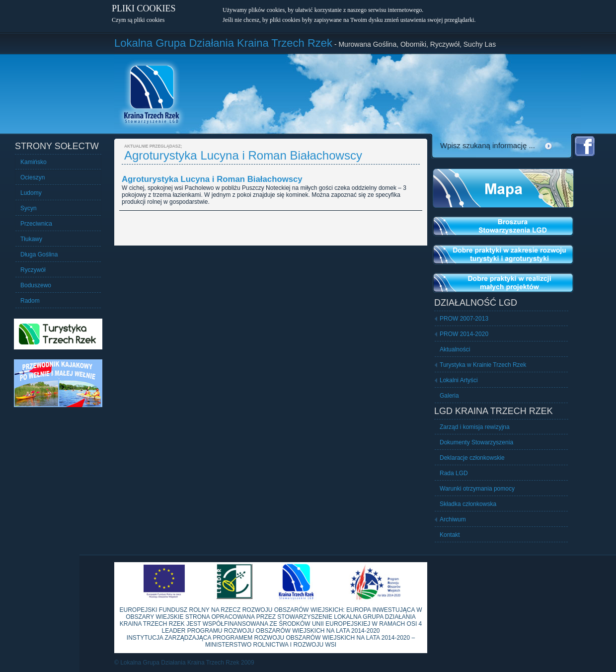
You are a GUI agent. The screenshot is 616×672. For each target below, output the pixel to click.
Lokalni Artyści (459, 380)
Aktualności (455, 349)
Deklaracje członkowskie (472, 458)
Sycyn (29, 208)
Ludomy (31, 193)
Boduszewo (36, 285)
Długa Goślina (39, 254)
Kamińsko (34, 162)
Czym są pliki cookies (138, 20)
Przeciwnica (36, 224)
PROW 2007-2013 (464, 319)
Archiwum (453, 519)
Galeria (449, 396)
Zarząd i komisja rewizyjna (475, 427)
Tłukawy (31, 239)
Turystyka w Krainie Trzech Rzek (483, 365)
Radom (30, 301)
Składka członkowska (468, 504)
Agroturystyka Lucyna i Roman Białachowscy (212, 179)
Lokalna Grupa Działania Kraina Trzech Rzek (223, 43)
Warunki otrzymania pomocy (477, 489)
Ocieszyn (33, 177)
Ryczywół (33, 270)
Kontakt (450, 535)
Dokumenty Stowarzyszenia (476, 442)
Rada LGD (454, 473)
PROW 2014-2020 (464, 334)
